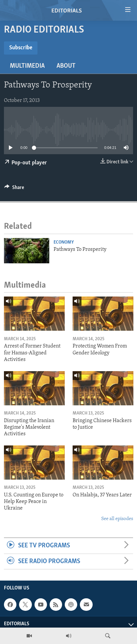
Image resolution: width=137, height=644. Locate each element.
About (66, 66)
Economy (64, 242)
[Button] (14, 189)
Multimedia (27, 66)
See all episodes (117, 519)
